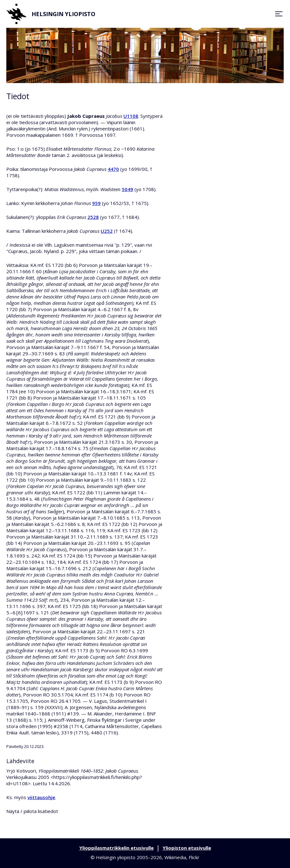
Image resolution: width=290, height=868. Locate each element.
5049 (127, 189)
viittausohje (41, 797)
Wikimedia (175, 857)
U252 (107, 231)
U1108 (131, 116)
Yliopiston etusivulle (187, 848)
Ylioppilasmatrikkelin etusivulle (116, 848)
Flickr (194, 857)
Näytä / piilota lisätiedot (32, 811)
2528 (93, 217)
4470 (113, 169)
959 (96, 203)
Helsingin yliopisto (51, 14)
